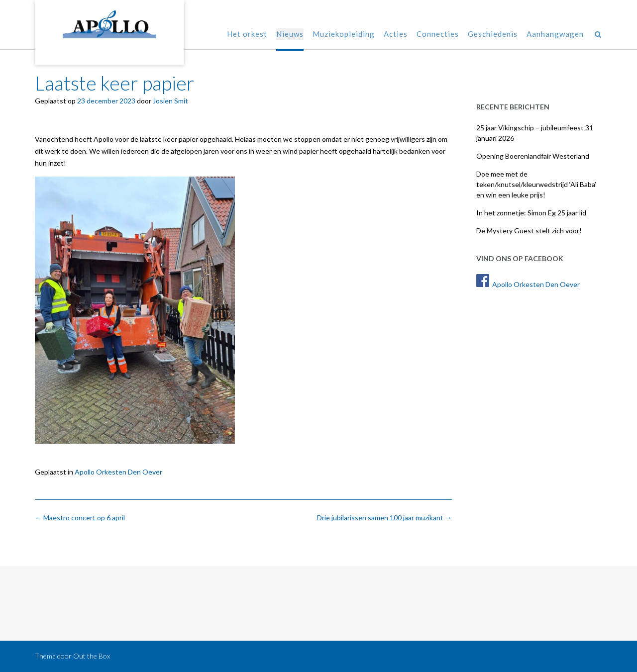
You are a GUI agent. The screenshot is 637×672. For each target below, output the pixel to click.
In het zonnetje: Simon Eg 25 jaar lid (531, 213)
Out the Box (92, 656)
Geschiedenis (493, 35)
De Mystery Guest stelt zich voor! (529, 231)
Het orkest (247, 35)
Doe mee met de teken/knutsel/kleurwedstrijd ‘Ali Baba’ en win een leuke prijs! (536, 184)
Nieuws (290, 35)
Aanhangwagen (555, 35)
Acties (396, 35)
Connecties (438, 35)
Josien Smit (170, 101)
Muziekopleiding (344, 35)
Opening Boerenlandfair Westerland (533, 156)
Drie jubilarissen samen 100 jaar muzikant (384, 518)
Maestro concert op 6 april (80, 518)
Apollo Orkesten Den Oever (118, 472)
